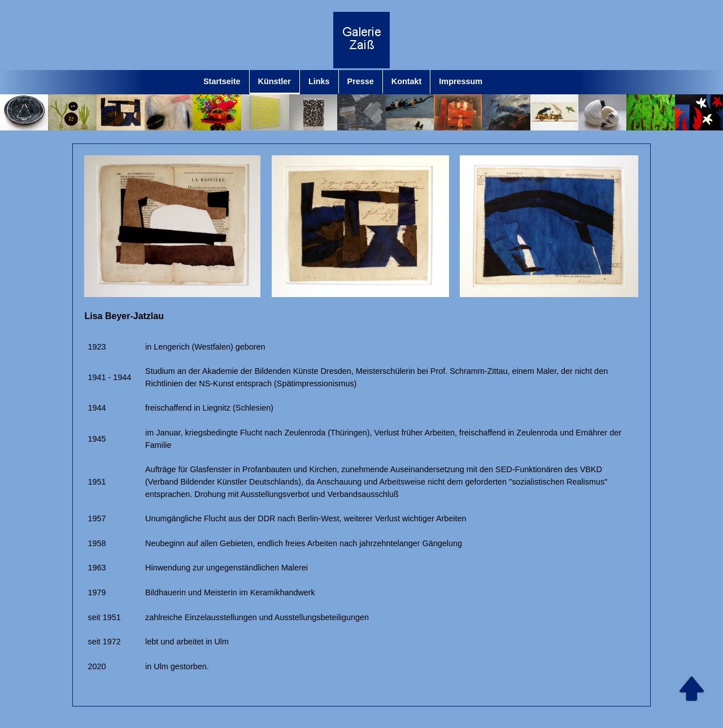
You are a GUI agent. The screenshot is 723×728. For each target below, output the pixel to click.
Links (319, 81)
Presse (361, 81)
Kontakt (407, 81)
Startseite (222, 81)
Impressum (461, 81)
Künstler (275, 81)
